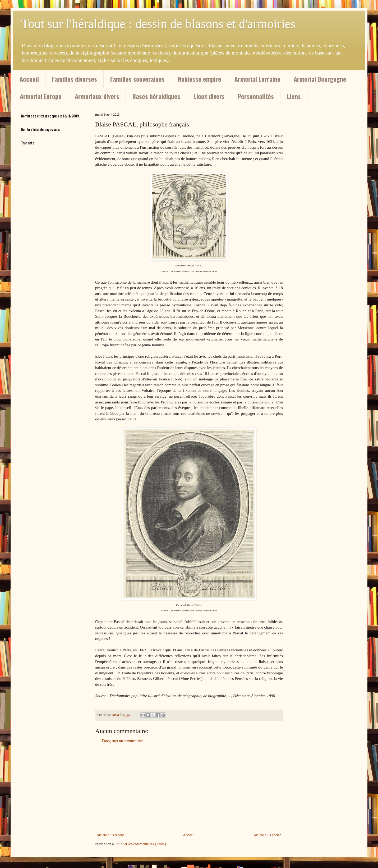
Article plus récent (110, 835)
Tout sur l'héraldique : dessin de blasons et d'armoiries (158, 24)
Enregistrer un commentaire (122, 741)
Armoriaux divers (97, 96)
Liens (294, 96)
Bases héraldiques (156, 96)
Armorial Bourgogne (320, 79)
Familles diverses (75, 79)
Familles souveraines (137, 79)
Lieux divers (209, 96)
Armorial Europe (41, 96)
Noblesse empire (200, 79)
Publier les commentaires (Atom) (141, 844)
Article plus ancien (268, 835)
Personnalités (256, 96)
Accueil (29, 79)
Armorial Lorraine (257, 79)
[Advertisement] (189, 788)
